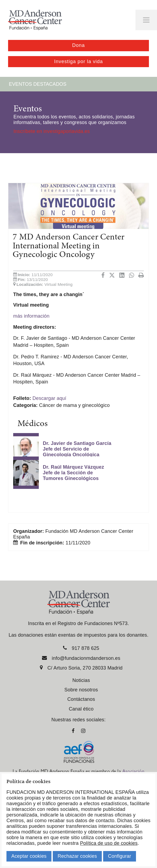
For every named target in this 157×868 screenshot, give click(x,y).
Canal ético (81, 709)
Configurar (120, 856)
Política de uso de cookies (109, 843)
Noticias (81, 680)
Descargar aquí (50, 398)
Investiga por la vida (78, 61)
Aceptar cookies (29, 856)
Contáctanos (81, 699)
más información (31, 316)
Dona (78, 45)
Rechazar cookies (77, 856)
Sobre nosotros (81, 690)
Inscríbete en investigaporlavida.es (52, 131)
